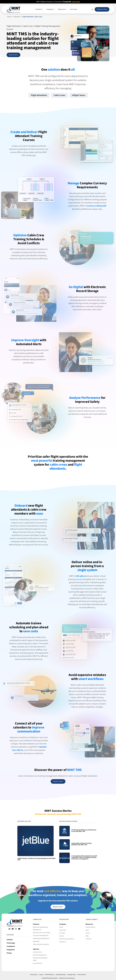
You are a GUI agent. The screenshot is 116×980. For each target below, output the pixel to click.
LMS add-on (81, 576)
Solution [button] (39, 9)
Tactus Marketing (70, 978)
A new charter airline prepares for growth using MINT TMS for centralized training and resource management (84, 857)
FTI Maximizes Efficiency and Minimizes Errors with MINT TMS (84, 831)
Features (36, 924)
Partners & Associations (67, 939)
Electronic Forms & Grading (41, 933)
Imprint (41, 975)
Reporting (36, 941)
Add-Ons (36, 949)
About (61, 927)
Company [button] (50, 9)
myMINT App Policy (61, 975)
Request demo (13, 55)
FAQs (87, 936)
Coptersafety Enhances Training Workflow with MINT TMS (81, 844)
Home (9, 17)
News (87, 930)
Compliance (11, 946)
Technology (11, 943)
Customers (63, 930)
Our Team (62, 933)
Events (88, 933)
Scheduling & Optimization (41, 938)
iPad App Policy (72, 975)
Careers (62, 936)
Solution (10, 940)
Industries (17, 17)
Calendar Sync (37, 952)
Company (63, 924)
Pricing (9, 953)
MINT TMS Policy (49, 975)
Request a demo (102, 9)
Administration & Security (41, 944)
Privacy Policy (33, 975)
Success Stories (90, 927)
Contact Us (63, 942)
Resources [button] (62, 9)
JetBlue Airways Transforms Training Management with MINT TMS (36, 859)
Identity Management (40, 955)
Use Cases (74, 9)
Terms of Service (82, 975)
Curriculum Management (41, 936)
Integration (11, 950)
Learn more (76, 2)
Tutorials (88, 939)
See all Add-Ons (38, 963)
